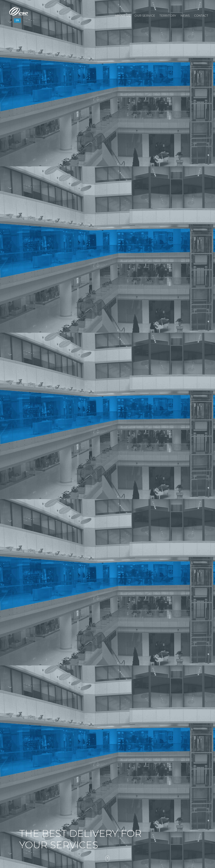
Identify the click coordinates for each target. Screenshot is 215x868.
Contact (201, 16)
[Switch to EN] (17, 21)
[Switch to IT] (11, 21)
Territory (168, 16)
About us (123, 16)
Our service (145, 16)
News (185, 16)
